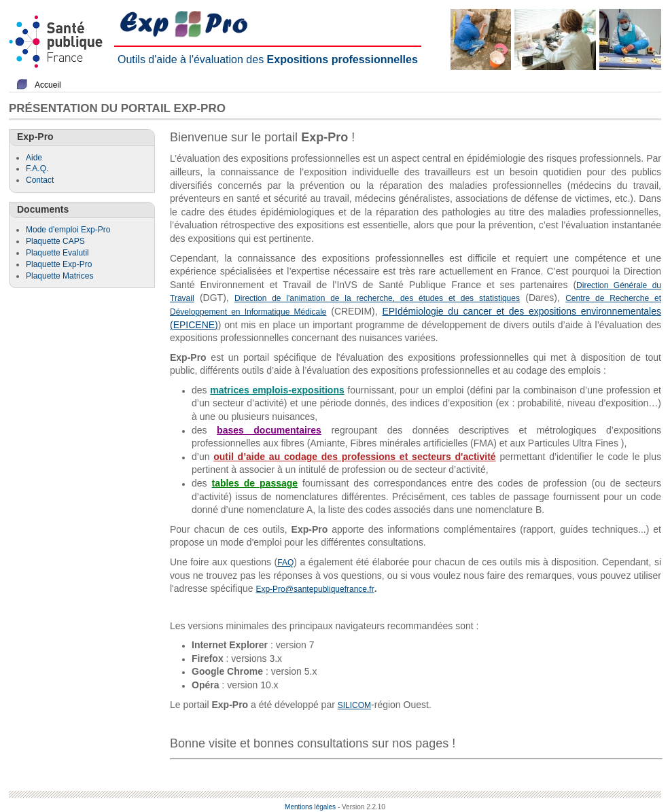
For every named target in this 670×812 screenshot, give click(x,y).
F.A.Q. (37, 169)
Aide (34, 158)
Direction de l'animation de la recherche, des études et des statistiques (377, 298)
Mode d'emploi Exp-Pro (68, 230)
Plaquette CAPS (55, 241)
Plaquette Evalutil (57, 253)
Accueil (48, 85)
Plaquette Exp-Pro (59, 264)
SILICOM (354, 705)
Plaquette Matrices (59, 276)
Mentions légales (310, 807)
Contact (40, 180)
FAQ (285, 563)
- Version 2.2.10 (362, 807)
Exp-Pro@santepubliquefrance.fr (315, 589)
